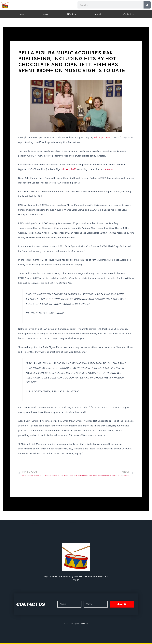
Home (21, 14)
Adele (123, 260)
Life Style (72, 14)
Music (45, 14)
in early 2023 (70, 169)
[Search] (147, 5)
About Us (100, 14)
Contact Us (129, 14)
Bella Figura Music (104, 137)
